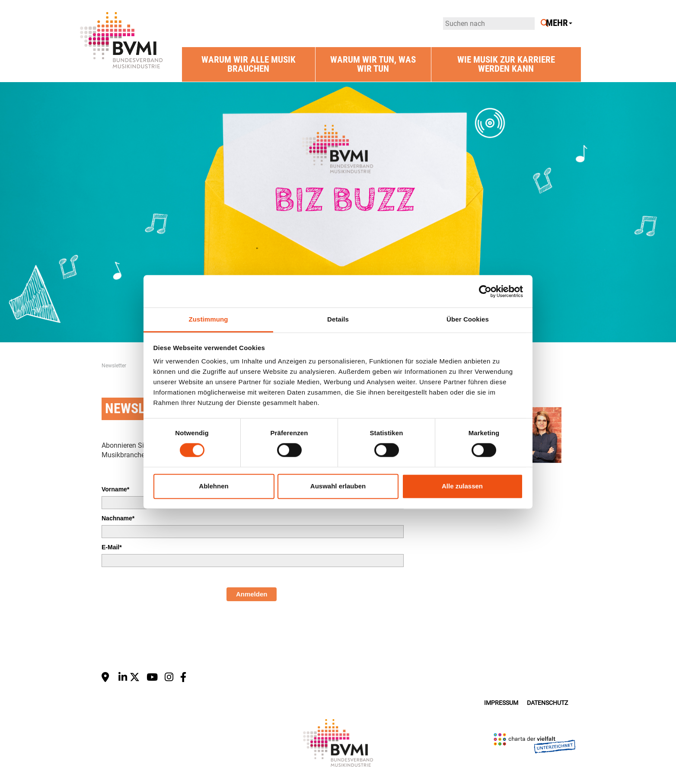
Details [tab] (338, 319)
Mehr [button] (559, 23)
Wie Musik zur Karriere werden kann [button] (506, 64)
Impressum (501, 703)
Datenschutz (547, 703)
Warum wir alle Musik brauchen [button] (249, 64)
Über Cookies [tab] (468, 319)
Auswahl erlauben (338, 486)
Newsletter (114, 366)
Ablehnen (214, 486)
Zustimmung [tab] (209, 319)
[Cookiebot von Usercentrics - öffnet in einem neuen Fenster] (485, 291)
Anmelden (252, 594)
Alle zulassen (462, 486)
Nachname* (118, 518)
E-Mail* (112, 547)
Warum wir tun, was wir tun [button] (373, 64)
